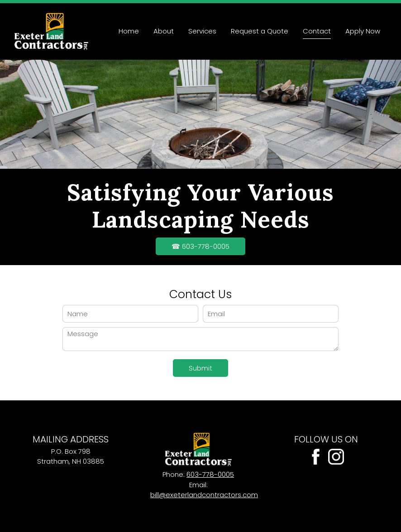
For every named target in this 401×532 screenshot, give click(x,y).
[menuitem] (129, 31)
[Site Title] (51, 31)
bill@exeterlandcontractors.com (204, 495)
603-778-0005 (210, 474)
